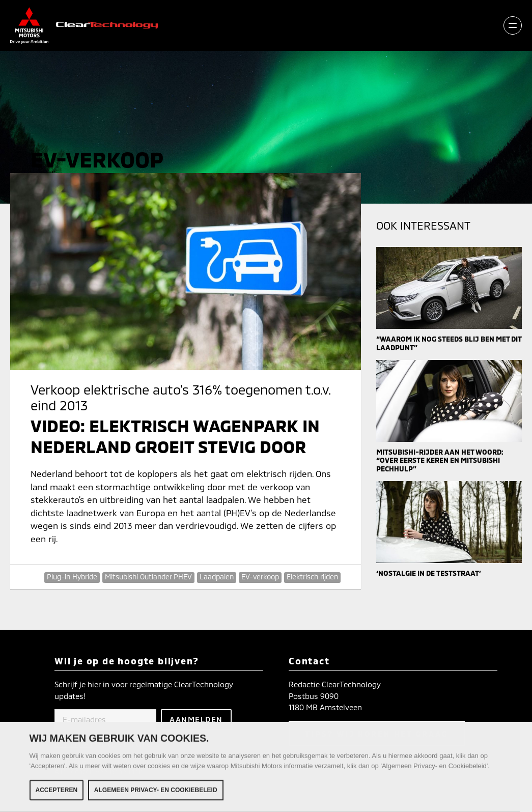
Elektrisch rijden (312, 577)
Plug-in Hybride (72, 577)
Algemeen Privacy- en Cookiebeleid (156, 791)
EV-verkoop (260, 577)
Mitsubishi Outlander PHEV (148, 577)
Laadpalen (217, 577)
